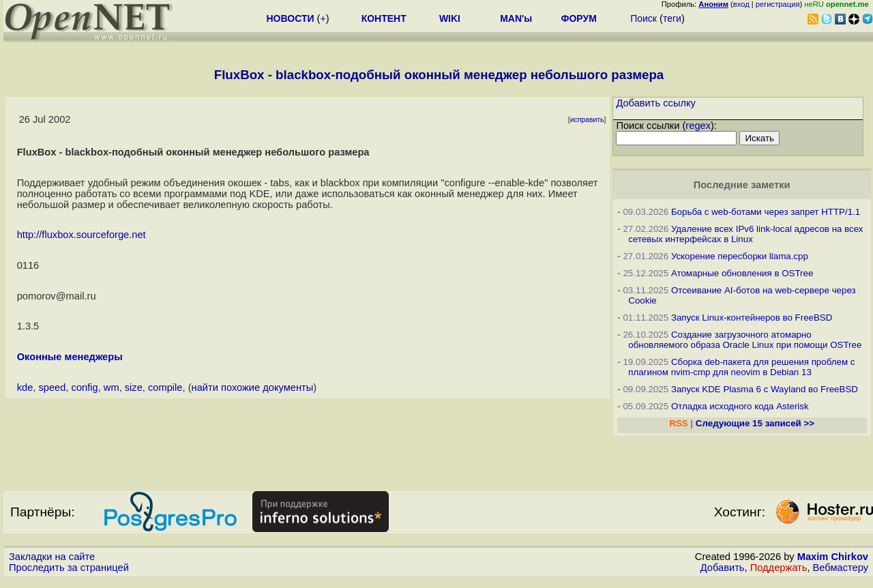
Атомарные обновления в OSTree (742, 273)
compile (165, 387)
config (85, 387)
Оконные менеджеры (70, 357)
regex (698, 126)
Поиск (643, 18)
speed (52, 387)
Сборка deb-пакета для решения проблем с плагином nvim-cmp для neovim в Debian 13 (741, 367)
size (134, 387)
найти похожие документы (253, 387)
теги (672, 18)
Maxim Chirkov (833, 557)
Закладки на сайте (52, 557)
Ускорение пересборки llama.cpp (740, 256)
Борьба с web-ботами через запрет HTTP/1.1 (766, 212)
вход (741, 4)
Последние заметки (742, 185)
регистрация (778, 4)
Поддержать (779, 568)
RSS (678, 423)
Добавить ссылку (656, 103)
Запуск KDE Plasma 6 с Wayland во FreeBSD (765, 389)
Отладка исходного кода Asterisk (740, 406)
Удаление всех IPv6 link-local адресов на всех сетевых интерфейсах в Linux (745, 234)
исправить (587, 120)
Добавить (723, 568)
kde (25, 387)
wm (112, 387)
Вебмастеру (841, 568)
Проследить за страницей (69, 568)
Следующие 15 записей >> (755, 423)
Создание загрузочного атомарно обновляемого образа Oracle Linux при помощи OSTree (745, 340)
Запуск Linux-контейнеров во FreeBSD (752, 318)
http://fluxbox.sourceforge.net (82, 235)
